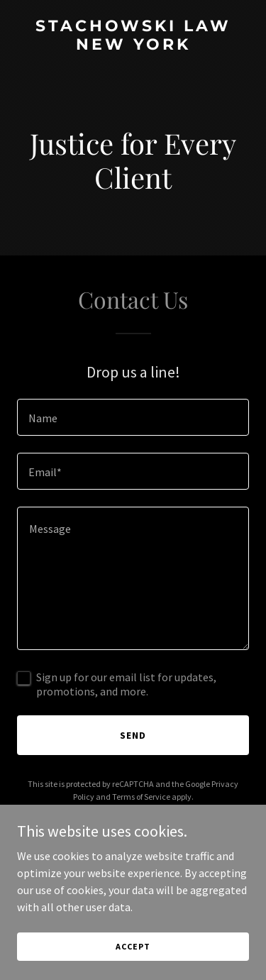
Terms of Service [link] (141, 797)
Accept (133, 946)
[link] (133, 45)
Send (133, 735)
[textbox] (133, 417)
